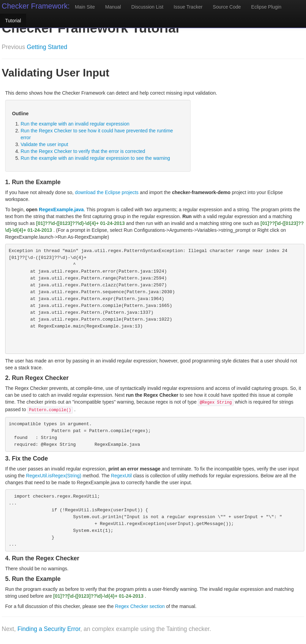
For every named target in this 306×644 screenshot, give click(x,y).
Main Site (85, 7)
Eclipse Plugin (266, 7)
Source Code (227, 7)
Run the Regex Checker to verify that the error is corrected (83, 151)
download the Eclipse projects (107, 192)
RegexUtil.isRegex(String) (54, 476)
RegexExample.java (61, 210)
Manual (113, 7)
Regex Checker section (140, 606)
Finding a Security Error (49, 629)
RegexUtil (121, 476)
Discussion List (147, 7)
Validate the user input (44, 144)
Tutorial (13, 21)
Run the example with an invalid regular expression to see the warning (95, 158)
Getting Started (47, 47)
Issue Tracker (188, 7)
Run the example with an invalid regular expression (75, 124)
